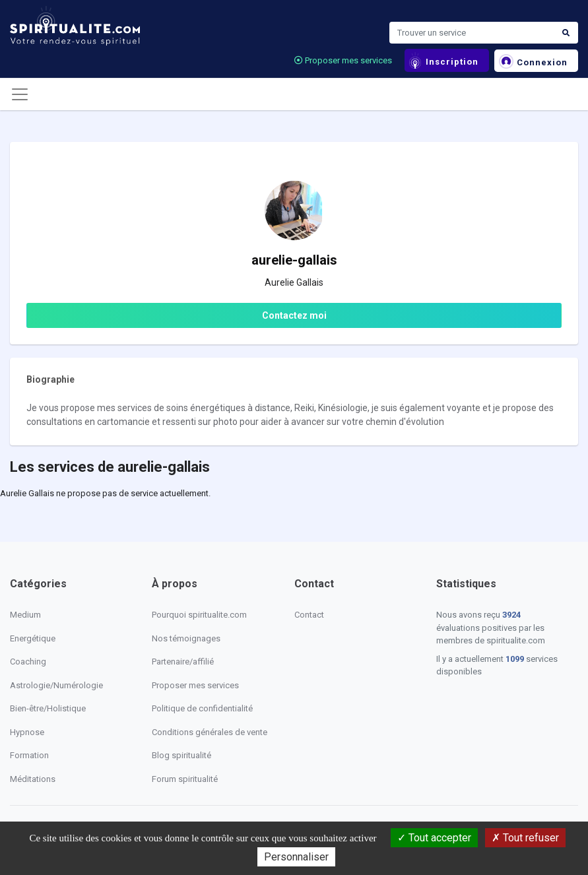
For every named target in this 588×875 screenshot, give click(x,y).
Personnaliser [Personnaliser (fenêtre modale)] (296, 857)
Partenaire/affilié (183, 662)
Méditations (33, 779)
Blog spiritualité (181, 755)
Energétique (33, 638)
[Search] (472, 33)
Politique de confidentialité (202, 708)
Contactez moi (294, 315)
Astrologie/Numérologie (56, 685)
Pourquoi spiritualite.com (199, 615)
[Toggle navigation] (20, 94)
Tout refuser (525, 838)
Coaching (28, 662)
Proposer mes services (343, 60)
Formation (29, 755)
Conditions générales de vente (210, 732)
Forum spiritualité (185, 779)
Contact (309, 615)
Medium (25, 615)
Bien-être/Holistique (48, 708)
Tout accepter (434, 838)
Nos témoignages (186, 638)
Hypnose (27, 732)
